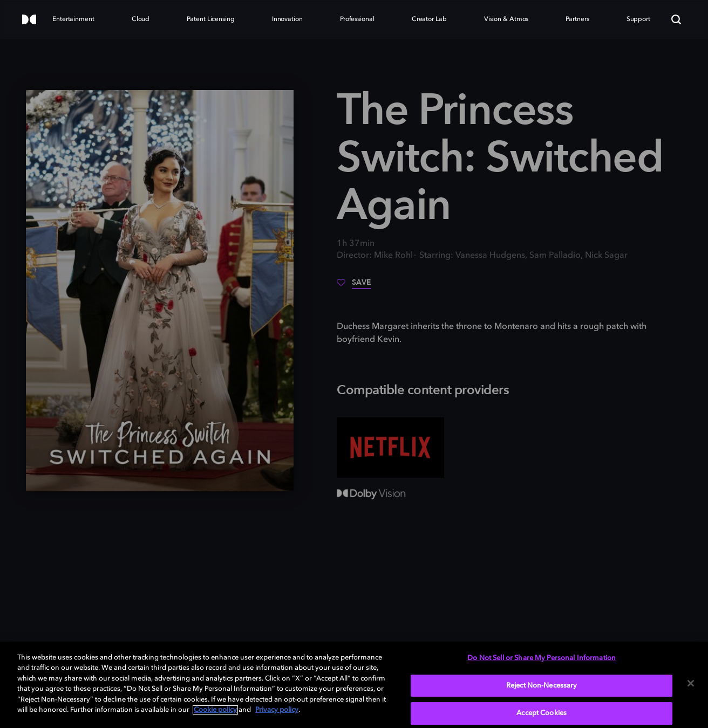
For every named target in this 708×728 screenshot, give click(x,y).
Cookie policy (215, 710)
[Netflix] (390, 448)
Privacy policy (277, 710)
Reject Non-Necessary (542, 686)
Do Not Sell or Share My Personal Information (542, 658)
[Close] (691, 683)
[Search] (676, 19)
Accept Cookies (542, 713)
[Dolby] (29, 20)
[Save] (354, 286)
